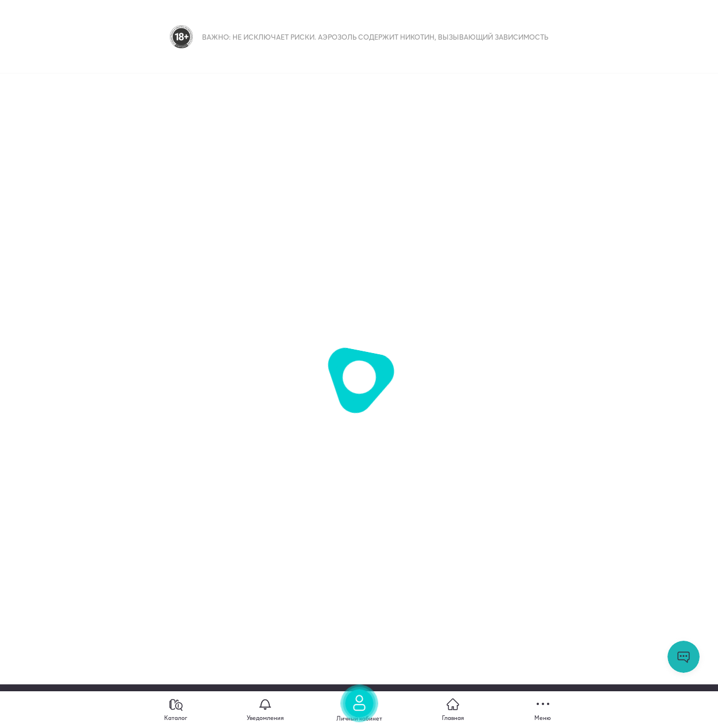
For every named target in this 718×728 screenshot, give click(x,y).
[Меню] (543, 710)
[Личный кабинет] (359, 707)
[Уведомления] (265, 710)
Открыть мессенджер (684, 657)
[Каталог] (176, 710)
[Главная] (453, 710)
